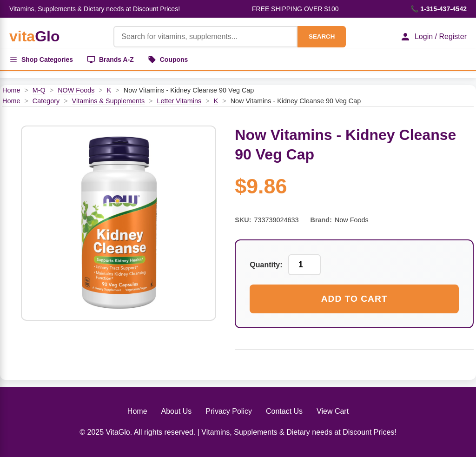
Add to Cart (354, 299)
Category (46, 101)
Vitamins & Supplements (109, 101)
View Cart (333, 411)
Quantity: (266, 265)
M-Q (39, 90)
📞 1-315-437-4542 (439, 9)
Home (11, 90)
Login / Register (433, 37)
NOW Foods (76, 90)
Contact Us (284, 411)
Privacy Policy (229, 411)
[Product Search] (205, 37)
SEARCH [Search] (322, 36)
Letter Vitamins (179, 101)
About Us (177, 411)
